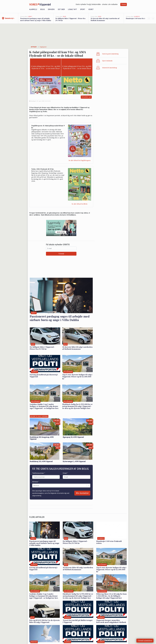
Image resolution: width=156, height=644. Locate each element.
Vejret (91, 9)
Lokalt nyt (72, 9)
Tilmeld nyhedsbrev (145, 641)
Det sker (61, 9)
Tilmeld (124, 4)
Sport (83, 9)
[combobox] (33, 486)
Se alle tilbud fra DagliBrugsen (80, 160)
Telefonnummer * (39, 473)
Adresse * (36, 482)
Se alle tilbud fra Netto (80, 204)
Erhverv (51, 9)
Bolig (43, 9)
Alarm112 (33, 9)
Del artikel (86, 97)
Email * (65, 473)
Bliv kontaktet (82, 493)
